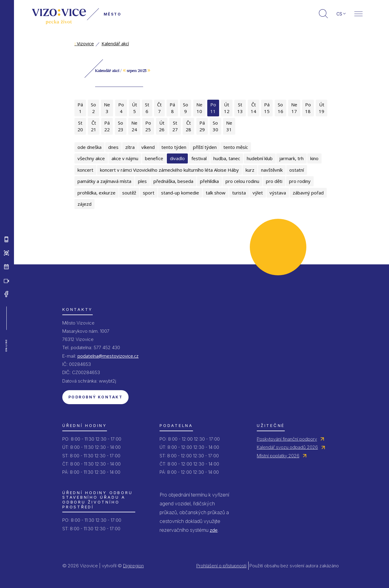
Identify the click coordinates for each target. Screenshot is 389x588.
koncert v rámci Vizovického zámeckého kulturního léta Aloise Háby (169, 170)
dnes (113, 147)
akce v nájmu (125, 158)
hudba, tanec (227, 158)
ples (142, 181)
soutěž (129, 193)
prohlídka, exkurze (96, 193)
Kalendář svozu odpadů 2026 (287, 447)
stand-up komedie (180, 193)
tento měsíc (236, 147)
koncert (85, 170)
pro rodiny (300, 181)
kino (314, 158)
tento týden (174, 147)
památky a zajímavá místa (104, 181)
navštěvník (272, 170)
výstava (278, 193)
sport (149, 193)
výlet (258, 193)
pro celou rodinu (242, 181)
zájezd (84, 204)
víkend (148, 147)
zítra (130, 147)
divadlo (177, 158)
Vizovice (84, 43)
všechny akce (91, 158)
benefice (154, 158)
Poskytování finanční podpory (287, 439)
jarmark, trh (291, 158)
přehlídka (209, 181)
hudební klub (260, 158)
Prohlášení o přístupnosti (221, 566)
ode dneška (90, 147)
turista (239, 193)
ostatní (297, 170)
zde (214, 530)
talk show (216, 193)
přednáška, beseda (173, 181)
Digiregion (133, 566)
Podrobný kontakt (95, 397)
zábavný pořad (308, 193)
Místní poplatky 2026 (278, 456)
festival (199, 158)
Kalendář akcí (115, 43)
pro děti (274, 181)
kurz (250, 170)
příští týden (205, 147)
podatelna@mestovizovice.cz (108, 356)
